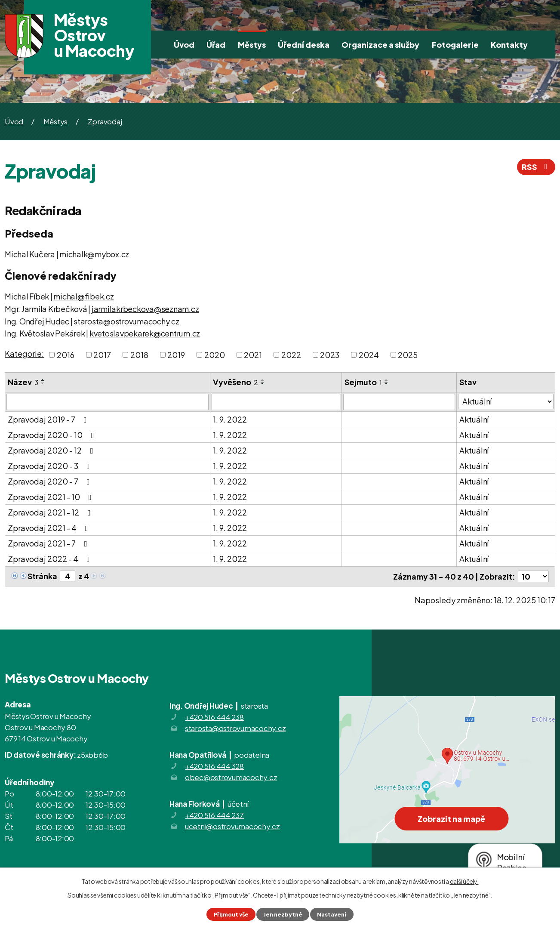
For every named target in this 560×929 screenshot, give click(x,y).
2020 (215, 355)
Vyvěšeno (235, 382)
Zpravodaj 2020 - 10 (53, 435)
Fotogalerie (455, 45)
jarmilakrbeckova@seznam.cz (145, 309)
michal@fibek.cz (83, 296)
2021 (253, 355)
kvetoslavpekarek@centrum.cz (145, 333)
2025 (408, 355)
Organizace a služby (380, 45)
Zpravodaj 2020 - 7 (51, 481)
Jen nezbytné (283, 914)
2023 (330, 355)
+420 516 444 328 (214, 766)
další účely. (464, 881)
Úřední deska (304, 45)
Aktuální (474, 419)
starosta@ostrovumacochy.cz (126, 321)
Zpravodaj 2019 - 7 (49, 419)
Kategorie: (24, 353)
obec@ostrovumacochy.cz (231, 777)
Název (23, 382)
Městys (252, 45)
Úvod (184, 45)
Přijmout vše (231, 914)
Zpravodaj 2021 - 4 (50, 528)
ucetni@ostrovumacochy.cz (232, 826)
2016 (66, 355)
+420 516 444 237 (214, 815)
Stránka (42, 576)
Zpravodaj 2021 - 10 (51, 497)
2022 (291, 355)
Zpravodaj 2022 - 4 (51, 559)
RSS (536, 167)
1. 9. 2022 (230, 419)
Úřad (216, 45)
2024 (369, 355)
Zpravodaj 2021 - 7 (49, 543)
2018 (139, 355)
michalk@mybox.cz (94, 254)
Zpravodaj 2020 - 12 (52, 450)
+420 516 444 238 (214, 717)
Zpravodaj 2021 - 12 (51, 512)
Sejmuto (363, 382)
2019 (176, 355)
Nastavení (332, 914)
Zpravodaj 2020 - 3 (51, 466)
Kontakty (509, 45)
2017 (102, 355)
